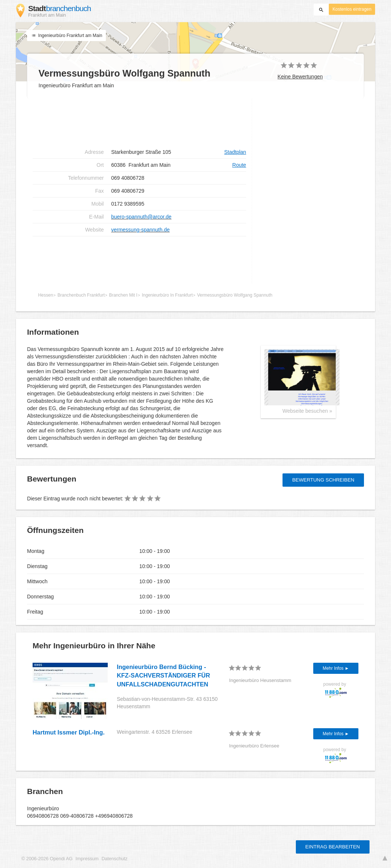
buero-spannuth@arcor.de (141, 217)
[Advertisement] (139, 122)
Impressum (87, 859)
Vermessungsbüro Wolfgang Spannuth (235, 295)
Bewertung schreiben (323, 480)
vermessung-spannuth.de (140, 230)
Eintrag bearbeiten (333, 847)
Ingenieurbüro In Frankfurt (167, 295)
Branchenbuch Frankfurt (81, 295)
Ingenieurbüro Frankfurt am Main (66, 36)
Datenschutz (114, 859)
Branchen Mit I (123, 295)
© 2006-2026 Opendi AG (47, 859)
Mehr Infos (334, 668)
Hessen (46, 295)
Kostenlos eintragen (352, 9)
